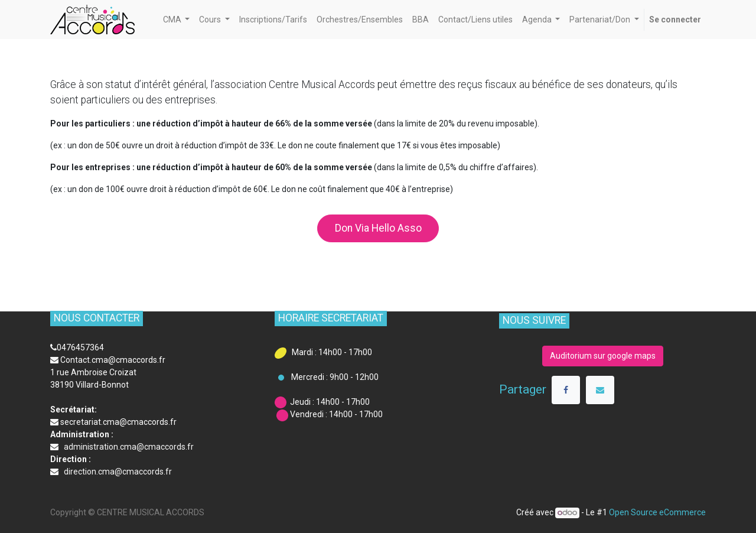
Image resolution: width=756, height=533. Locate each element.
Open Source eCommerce (657, 512)
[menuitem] (273, 20)
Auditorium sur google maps (603, 356)
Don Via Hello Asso (378, 228)
